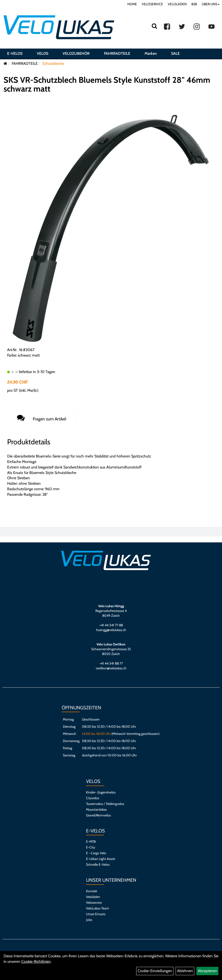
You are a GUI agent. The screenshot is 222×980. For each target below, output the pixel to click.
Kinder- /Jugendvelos (101, 792)
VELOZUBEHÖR (76, 53)
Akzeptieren (207, 971)
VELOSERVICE (152, 4)
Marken (151, 53)
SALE (175, 53)
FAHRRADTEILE (117, 53)
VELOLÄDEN (177, 4)
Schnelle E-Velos (98, 864)
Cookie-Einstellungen (155, 971)
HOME (132, 4)
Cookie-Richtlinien (36, 961)
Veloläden (93, 897)
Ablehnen (185, 971)
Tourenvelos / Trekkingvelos (105, 804)
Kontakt (92, 891)
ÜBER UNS (211, 4)
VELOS (43, 53)
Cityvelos (93, 798)
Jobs (89, 920)
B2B (194, 4)
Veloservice (94, 903)
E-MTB (91, 842)
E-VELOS (15, 53)
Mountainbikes (96, 809)
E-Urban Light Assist (101, 859)
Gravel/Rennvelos (98, 815)
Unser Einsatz (96, 914)
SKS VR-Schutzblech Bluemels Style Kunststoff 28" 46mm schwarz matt (107, 84)
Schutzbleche (53, 63)
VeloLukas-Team (97, 908)
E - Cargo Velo (96, 853)
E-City (91, 847)
